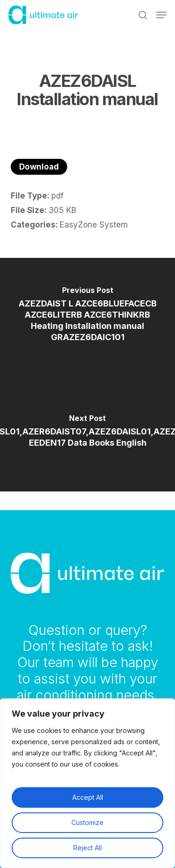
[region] (87, 783)
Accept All (88, 797)
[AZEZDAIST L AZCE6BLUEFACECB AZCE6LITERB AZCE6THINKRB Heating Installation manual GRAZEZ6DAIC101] (87, 316)
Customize (87, 822)
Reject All (87, 848)
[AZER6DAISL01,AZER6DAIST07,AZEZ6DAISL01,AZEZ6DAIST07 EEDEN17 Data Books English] (87, 433)
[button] (161, 15)
